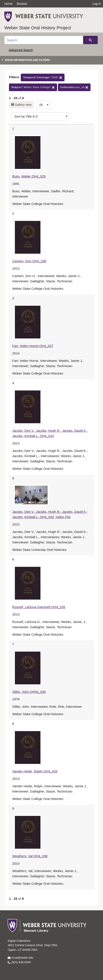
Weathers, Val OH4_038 (30, 856)
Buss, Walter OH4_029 (29, 176)
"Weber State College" (33, 87)
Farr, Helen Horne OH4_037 (33, 346)
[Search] (44, 40)
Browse (22, 4)
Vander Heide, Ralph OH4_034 (35, 771)
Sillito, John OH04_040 (29, 692)
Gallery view (23, 105)
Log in (97, 4)
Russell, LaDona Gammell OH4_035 (39, 607)
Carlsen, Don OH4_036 (29, 261)
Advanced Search (21, 50)
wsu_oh (74, 87)
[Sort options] (40, 116)
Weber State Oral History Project (38, 28)
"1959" (43, 77)
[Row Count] (43, 105)
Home (8, 4)
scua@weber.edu (20, 958)
